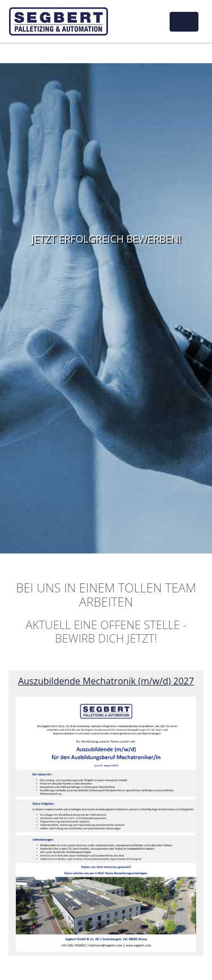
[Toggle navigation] (184, 22)
